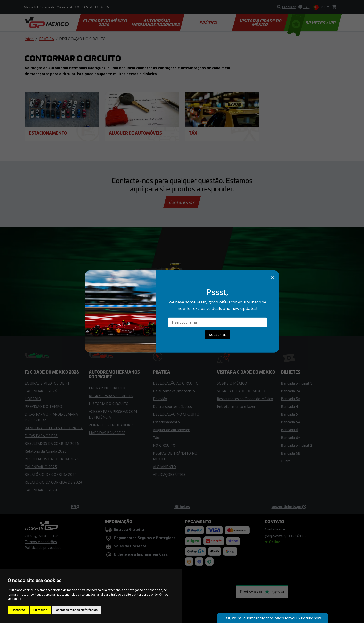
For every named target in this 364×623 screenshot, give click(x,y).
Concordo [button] (18, 610)
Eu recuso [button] (40, 610)
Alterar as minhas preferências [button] (77, 610)
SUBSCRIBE (218, 335)
